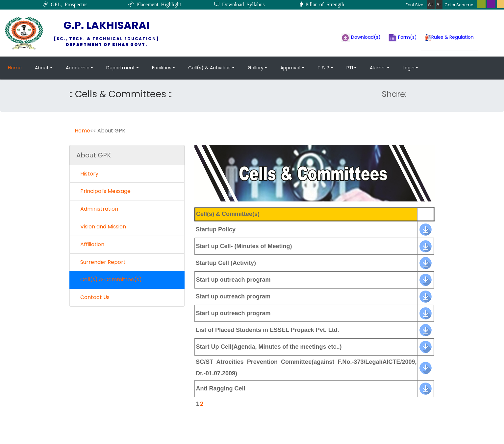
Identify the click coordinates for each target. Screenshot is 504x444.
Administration (97, 209)
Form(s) (403, 38)
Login (409, 68)
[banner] (426, 229)
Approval (290, 68)
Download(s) (361, 38)
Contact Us (93, 297)
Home (15, 68)
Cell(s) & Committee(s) (109, 280)
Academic (78, 68)
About (42, 68)
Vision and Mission (101, 227)
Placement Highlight (157, 4)
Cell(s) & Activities (209, 68)
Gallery (256, 68)
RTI (350, 68)
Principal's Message (103, 191)
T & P (323, 68)
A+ (431, 4)
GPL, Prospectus (68, 4)
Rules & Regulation (449, 37)
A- (439, 4)
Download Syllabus (242, 4)
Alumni (378, 68)
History (87, 174)
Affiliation (90, 244)
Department (121, 68)
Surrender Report (101, 262)
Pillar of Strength (323, 4)
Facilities (162, 68)
